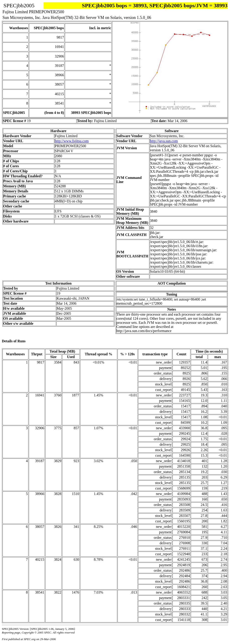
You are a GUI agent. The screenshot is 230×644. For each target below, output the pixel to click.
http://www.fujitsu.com (72, 141)
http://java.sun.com (164, 141)
